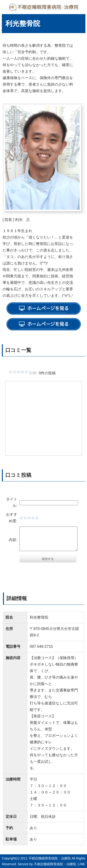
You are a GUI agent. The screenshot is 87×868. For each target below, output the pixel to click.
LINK (81, 864)
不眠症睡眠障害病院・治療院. (55, 864)
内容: (12, 540)
